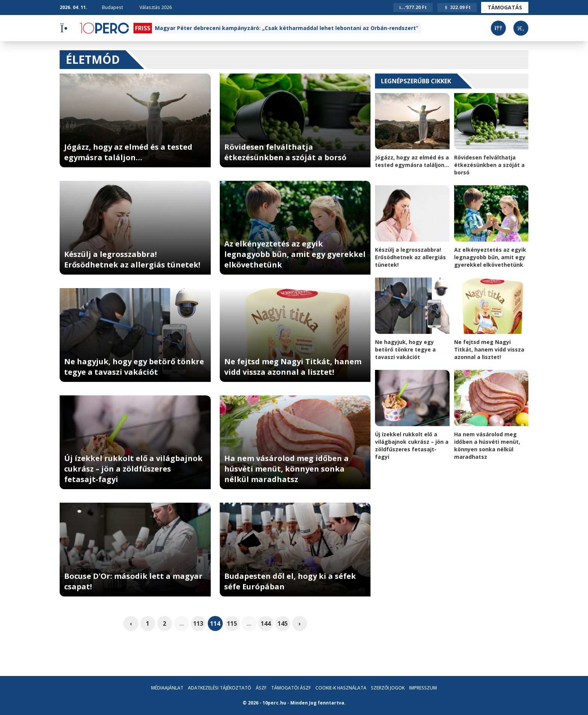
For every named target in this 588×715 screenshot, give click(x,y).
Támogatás (505, 7)
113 (198, 623)
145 (283, 623)
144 (266, 623)
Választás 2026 (153, 7)
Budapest (110, 7)
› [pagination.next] (300, 623)
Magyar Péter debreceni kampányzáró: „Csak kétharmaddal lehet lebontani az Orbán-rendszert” (286, 28)
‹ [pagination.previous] (131, 623)
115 (232, 623)
